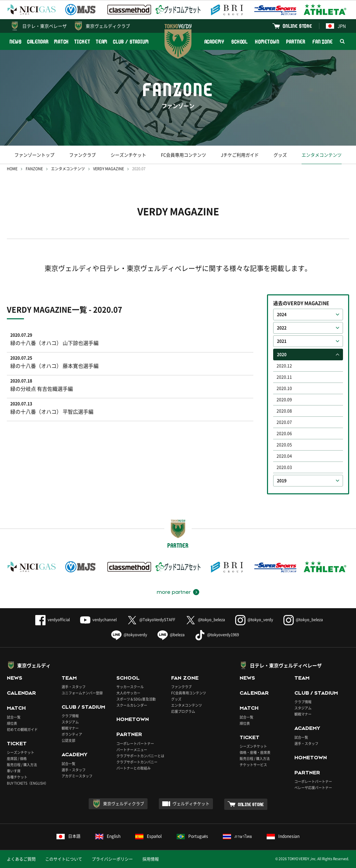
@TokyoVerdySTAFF (151, 620)
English (108, 836)
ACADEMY (214, 42)
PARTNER (296, 42)
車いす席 (14, 771)
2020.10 (284, 388)
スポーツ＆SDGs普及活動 (136, 699)
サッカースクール (130, 687)
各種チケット (17, 777)
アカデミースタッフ (77, 776)
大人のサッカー (128, 693)
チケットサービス (253, 765)
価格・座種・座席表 (255, 752)
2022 (282, 328)
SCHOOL (240, 42)
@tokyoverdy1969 (217, 635)
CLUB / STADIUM (131, 42)
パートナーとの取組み (133, 768)
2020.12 (284, 366)
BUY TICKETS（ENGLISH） (28, 783)
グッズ (280, 155)
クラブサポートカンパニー (137, 762)
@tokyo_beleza (205, 620)
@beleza (171, 635)
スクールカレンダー (132, 705)
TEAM (102, 42)
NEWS (16, 42)
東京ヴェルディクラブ (108, 26)
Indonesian (283, 836)
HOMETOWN (267, 42)
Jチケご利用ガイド (240, 155)
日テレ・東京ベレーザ (44, 26)
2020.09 (284, 400)
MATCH (62, 42)
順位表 (12, 723)
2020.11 (284, 377)
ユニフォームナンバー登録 (82, 693)
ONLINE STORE (297, 26)
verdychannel (98, 620)
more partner (174, 592)
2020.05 (284, 445)
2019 (282, 481)
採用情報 (151, 859)
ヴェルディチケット (191, 804)
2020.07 (284, 422)
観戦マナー (70, 728)
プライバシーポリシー (112, 859)
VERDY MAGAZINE (109, 169)
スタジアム (70, 722)
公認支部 (68, 740)
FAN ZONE (323, 42)
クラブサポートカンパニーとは (140, 756)
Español (149, 836)
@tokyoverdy (129, 635)
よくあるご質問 (21, 859)
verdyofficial (53, 620)
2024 (282, 315)
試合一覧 (14, 717)
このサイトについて (64, 859)
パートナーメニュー (132, 750)
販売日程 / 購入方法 (22, 765)
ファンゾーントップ (34, 155)
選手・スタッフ (74, 687)
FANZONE (34, 169)
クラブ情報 (70, 716)
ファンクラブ (82, 155)
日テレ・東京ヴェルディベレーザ (286, 665)
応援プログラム (183, 711)
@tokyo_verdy (254, 620)
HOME (12, 169)
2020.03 (284, 467)
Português (193, 836)
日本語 (68, 836)
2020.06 (284, 433)
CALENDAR (38, 42)
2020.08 (284, 411)
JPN (336, 26)
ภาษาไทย (237, 836)
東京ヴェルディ (34, 665)
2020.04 (284, 456)
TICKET (82, 42)
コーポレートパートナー (135, 743)
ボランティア (72, 734)
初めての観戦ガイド (22, 729)
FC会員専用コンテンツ (183, 155)
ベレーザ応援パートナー (313, 787)
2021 (282, 341)
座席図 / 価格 (17, 758)
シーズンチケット (128, 155)
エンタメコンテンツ (322, 155)
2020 (282, 355)
